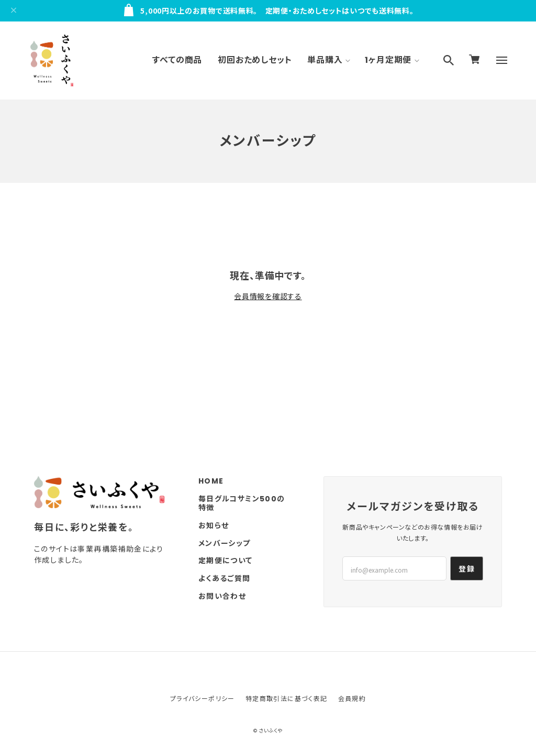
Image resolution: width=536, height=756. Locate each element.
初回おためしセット (255, 60)
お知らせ (214, 526)
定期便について (226, 561)
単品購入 (325, 60)
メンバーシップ (225, 544)
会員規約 (352, 698)
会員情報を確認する (268, 296)
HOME (211, 481)
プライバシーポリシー (203, 698)
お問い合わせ (222, 596)
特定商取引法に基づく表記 (287, 698)
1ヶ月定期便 (388, 60)
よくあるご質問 (225, 579)
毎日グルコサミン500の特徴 (242, 503)
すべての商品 (177, 60)
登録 (467, 568)
